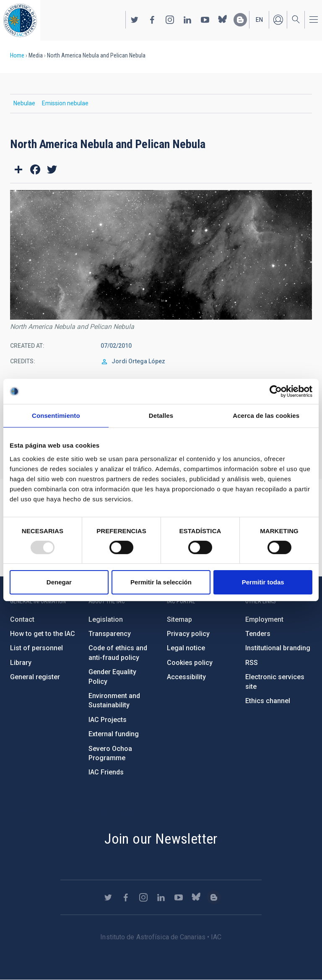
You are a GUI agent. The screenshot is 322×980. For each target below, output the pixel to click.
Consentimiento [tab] (56, 416)
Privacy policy (188, 634)
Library (21, 663)
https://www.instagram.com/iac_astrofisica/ (170, 20)
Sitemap (179, 619)
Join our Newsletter (161, 839)
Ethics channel (268, 701)
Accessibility (186, 677)
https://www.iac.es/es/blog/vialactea (240, 20)
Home (17, 55)
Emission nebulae (65, 103)
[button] (161, 255)
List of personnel (36, 648)
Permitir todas (263, 582)
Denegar (59, 582)
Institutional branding (278, 648)
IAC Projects (108, 720)
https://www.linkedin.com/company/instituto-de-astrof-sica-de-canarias (187, 20)
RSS (252, 663)
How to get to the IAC (43, 634)
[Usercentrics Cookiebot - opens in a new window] (276, 391)
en (259, 20)
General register (35, 677)
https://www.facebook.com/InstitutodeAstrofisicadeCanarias (152, 20)
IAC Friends (106, 772)
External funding (114, 734)
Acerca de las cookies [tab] (266, 416)
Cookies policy (190, 663)
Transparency (110, 634)
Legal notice (186, 648)
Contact (22, 619)
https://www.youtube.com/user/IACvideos (205, 20)
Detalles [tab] (161, 416)
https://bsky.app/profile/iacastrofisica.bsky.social (223, 20)
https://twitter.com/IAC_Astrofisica (135, 20)
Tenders (258, 634)
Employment (264, 619)
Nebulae (24, 103)
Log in (278, 20)
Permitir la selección (161, 582)
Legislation (106, 619)
